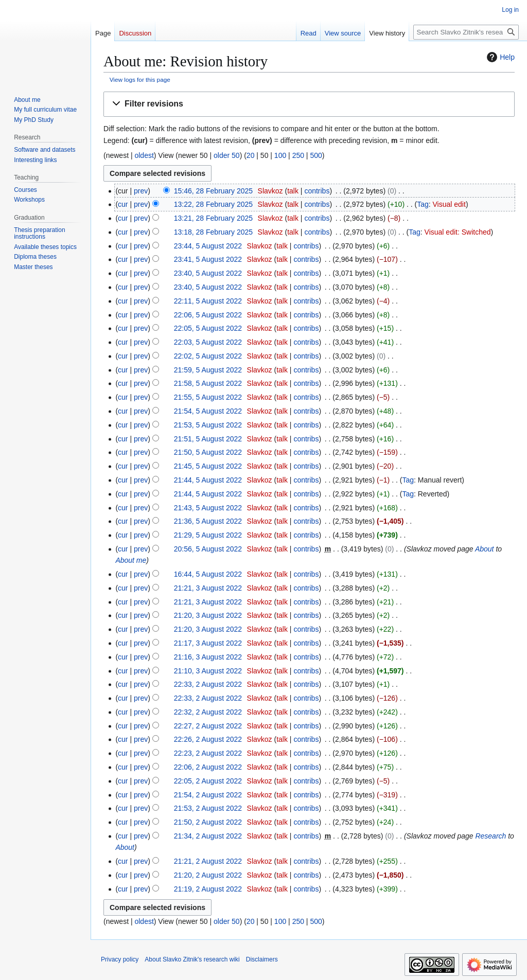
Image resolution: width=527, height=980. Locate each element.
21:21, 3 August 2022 (208, 588)
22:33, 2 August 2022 (208, 684)
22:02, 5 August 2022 (208, 356)
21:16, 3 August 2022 (208, 657)
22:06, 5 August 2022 (208, 315)
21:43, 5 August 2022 (208, 508)
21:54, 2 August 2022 (208, 795)
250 (298, 155)
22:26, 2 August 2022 (208, 739)
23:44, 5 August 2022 (208, 246)
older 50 (227, 155)
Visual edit (449, 204)
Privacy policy (120, 959)
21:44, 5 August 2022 (208, 480)
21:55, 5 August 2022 (208, 397)
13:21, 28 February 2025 (213, 218)
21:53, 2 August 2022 (208, 808)
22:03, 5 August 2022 (208, 342)
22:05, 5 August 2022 (208, 328)
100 (280, 155)
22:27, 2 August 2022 (208, 726)
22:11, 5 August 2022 (208, 301)
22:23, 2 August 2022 (208, 753)
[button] (309, 104)
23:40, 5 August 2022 (208, 273)
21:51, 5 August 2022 (208, 439)
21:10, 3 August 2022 (208, 671)
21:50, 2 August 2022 (208, 822)
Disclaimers (262, 959)
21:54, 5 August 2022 (208, 411)
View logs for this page (140, 79)
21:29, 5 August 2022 (208, 535)
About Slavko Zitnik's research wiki (192, 959)
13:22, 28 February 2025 (213, 204)
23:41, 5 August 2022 (208, 259)
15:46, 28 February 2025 (213, 191)
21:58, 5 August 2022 (208, 383)
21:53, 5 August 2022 (208, 425)
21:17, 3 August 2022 (208, 643)
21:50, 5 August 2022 (208, 452)
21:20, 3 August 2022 (208, 615)
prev (141, 191)
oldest (144, 155)
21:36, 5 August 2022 (208, 521)
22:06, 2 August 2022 (208, 767)
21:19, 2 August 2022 (208, 889)
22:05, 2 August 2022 (208, 781)
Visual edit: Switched (458, 232)
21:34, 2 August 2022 (208, 836)
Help (499, 57)
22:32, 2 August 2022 (208, 712)
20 (251, 155)
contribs (317, 191)
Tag (423, 204)
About (485, 549)
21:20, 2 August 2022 (208, 875)
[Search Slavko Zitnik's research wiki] (466, 32)
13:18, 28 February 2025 (213, 232)
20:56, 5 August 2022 (208, 549)
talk (293, 191)
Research (490, 836)
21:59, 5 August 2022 (208, 370)
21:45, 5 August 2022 (208, 466)
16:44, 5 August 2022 (208, 574)
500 (316, 155)
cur (123, 204)
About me (131, 560)
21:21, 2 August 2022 (208, 861)
